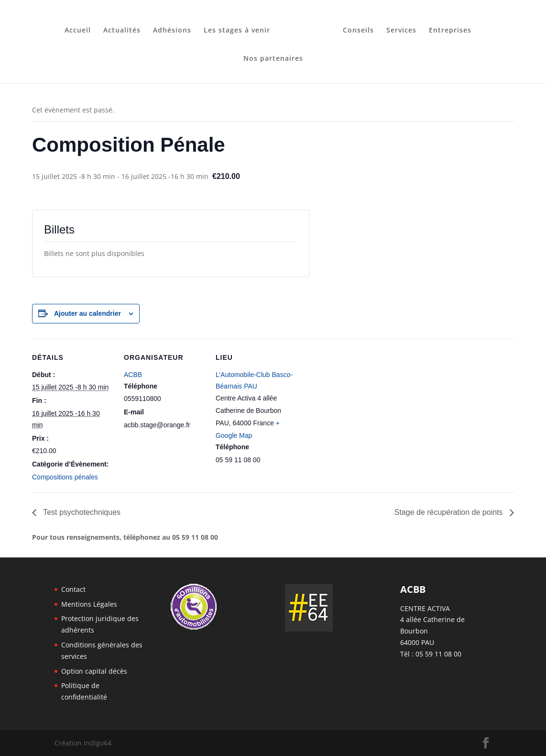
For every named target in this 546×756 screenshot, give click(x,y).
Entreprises (447, 27)
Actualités (125, 27)
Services (398, 27)
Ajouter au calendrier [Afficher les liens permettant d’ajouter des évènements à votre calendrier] (87, 313)
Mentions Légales (89, 604)
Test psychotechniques (81, 512)
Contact (73, 589)
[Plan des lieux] (358, 405)
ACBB (133, 375)
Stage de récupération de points (450, 512)
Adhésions (175, 27)
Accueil (81, 27)
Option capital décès (94, 671)
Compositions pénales (65, 477)
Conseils (355, 27)
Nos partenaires (273, 56)
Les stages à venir (240, 27)
